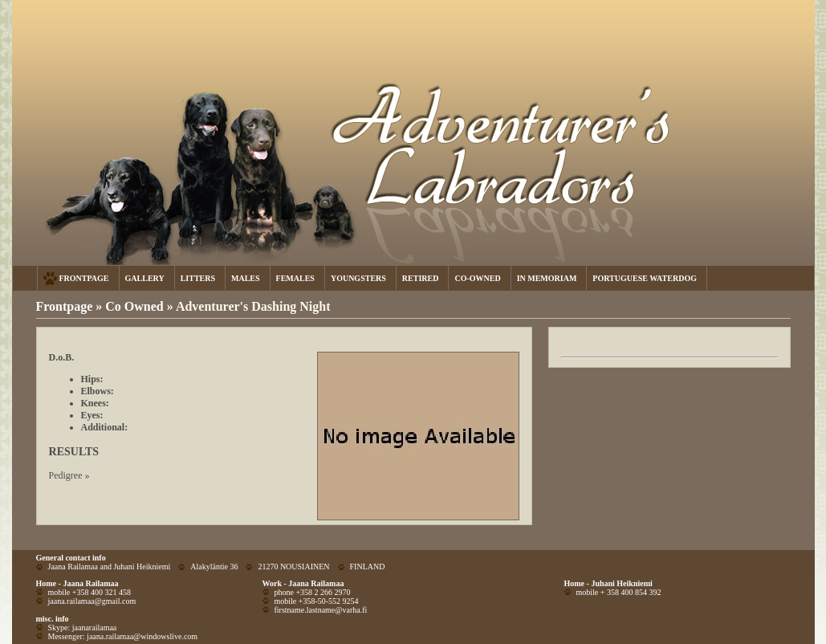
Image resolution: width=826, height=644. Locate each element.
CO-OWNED (477, 278)
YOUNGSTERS (358, 278)
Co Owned (136, 306)
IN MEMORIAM (547, 278)
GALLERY (145, 278)
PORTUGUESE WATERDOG (645, 278)
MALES (246, 278)
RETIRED (421, 278)
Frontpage (65, 306)
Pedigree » (69, 475)
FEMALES (295, 278)
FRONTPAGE (84, 278)
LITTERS (198, 278)
